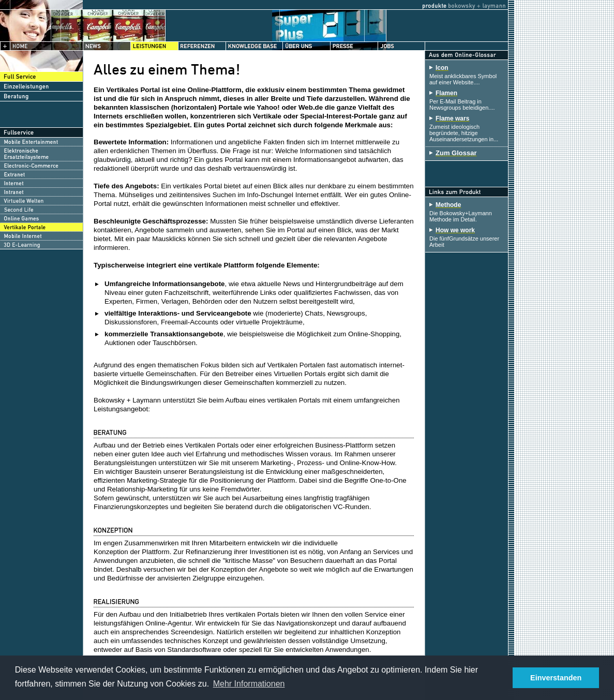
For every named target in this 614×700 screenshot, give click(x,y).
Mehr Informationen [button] (249, 684)
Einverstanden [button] (556, 678)
